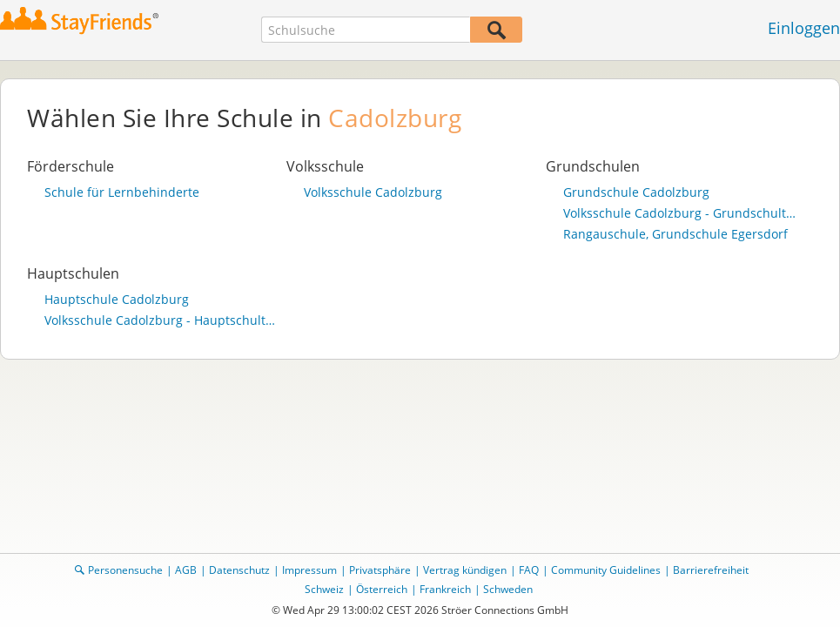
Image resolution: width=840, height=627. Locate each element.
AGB (186, 570)
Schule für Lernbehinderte (122, 192)
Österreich (382, 589)
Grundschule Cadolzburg (636, 192)
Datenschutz (239, 570)
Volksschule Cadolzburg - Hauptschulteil (161, 320)
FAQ (529, 570)
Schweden (508, 589)
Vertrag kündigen (465, 570)
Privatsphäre (380, 570)
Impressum (309, 570)
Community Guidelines (606, 570)
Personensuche (125, 570)
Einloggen (804, 28)
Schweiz (324, 589)
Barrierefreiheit (711, 570)
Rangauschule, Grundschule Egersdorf (675, 234)
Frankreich (445, 589)
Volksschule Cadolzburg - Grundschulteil (680, 213)
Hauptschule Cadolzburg (117, 300)
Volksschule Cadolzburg (373, 192)
